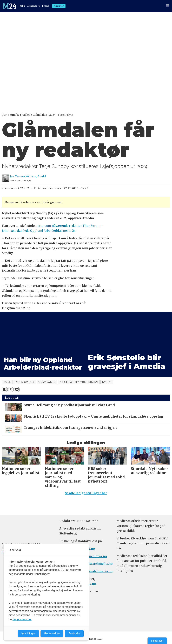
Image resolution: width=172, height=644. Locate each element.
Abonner (59, 6)
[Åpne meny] (168, 6)
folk (7, 382)
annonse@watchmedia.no (93, 564)
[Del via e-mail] (17, 390)
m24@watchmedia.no (96, 571)
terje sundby (25, 382)
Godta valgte (52, 633)
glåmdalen (47, 382)
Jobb (22, 6)
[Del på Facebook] (5, 390)
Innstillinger (157, 641)
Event (46, 6)
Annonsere (34, 6)
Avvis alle (74, 633)
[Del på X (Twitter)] (11, 390)
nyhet (107, 382)
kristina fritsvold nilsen (79, 382)
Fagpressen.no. (22, 619)
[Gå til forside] (10, 6)
